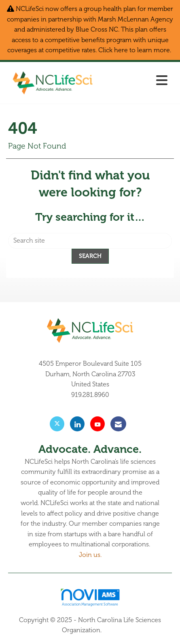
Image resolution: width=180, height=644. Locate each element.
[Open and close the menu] (136, 81)
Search (90, 256)
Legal (111, 630)
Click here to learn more (134, 50)
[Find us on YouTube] (97, 424)
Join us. (90, 555)
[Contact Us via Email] (118, 424)
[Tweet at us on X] (57, 424)
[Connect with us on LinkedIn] (77, 424)
